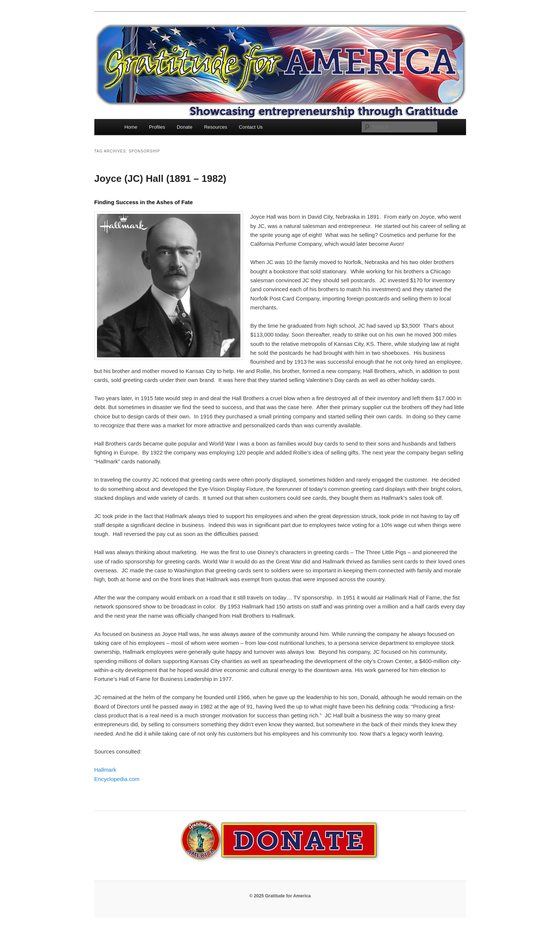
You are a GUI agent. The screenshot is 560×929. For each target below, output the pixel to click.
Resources (216, 127)
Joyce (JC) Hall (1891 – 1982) (161, 179)
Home (131, 127)
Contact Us (251, 127)
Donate (185, 127)
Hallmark (105, 770)
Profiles (157, 127)
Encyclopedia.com (117, 779)
